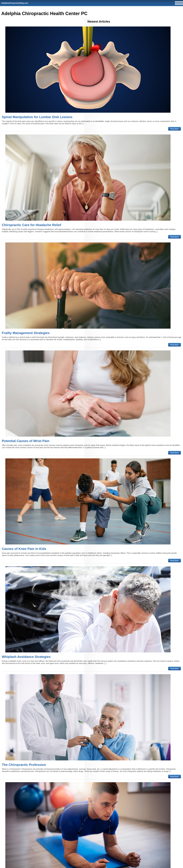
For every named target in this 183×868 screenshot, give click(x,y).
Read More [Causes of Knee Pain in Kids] (174, 560)
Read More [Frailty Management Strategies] (174, 345)
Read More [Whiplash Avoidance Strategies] (174, 668)
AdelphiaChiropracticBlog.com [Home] (15, 3)
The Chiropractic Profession (24, 765)
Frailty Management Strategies (26, 333)
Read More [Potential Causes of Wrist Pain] (174, 453)
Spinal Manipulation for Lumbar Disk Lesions (37, 117)
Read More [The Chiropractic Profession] (174, 776)
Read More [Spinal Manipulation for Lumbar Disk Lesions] (174, 129)
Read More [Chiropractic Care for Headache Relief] (174, 237)
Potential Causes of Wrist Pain (26, 441)
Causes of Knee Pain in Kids (24, 549)
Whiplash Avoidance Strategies (26, 657)
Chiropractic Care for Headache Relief (31, 225)
